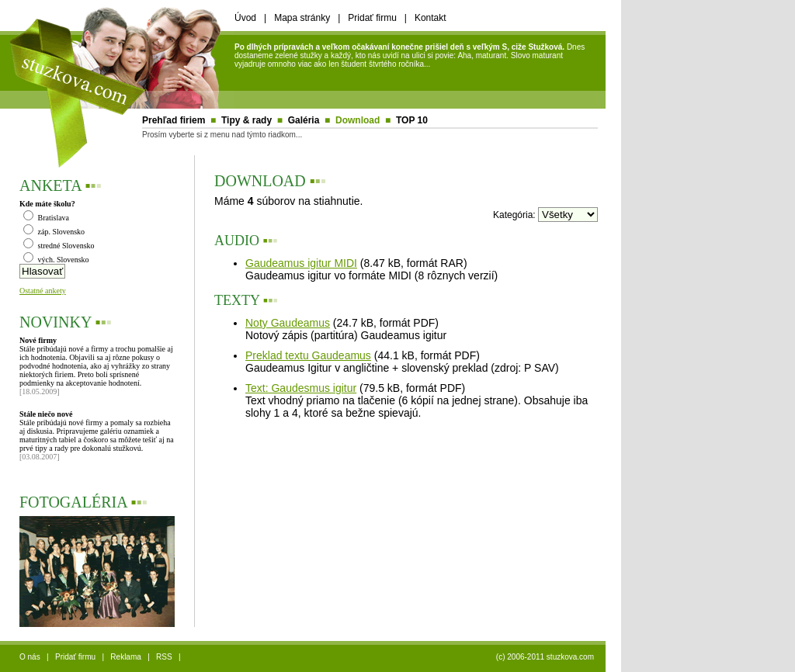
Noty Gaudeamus (288, 323)
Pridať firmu (372, 18)
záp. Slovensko (54, 232)
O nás (30, 657)
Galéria (304, 120)
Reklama (125, 657)
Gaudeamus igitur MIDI (301, 263)
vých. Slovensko (56, 260)
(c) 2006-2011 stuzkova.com (545, 657)
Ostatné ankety (43, 291)
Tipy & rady (246, 120)
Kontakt (430, 18)
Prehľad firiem (174, 120)
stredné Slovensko (59, 246)
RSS (164, 657)
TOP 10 (412, 120)
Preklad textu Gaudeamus (308, 355)
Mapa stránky (302, 18)
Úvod (245, 18)
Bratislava (46, 218)
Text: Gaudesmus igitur (301, 388)
